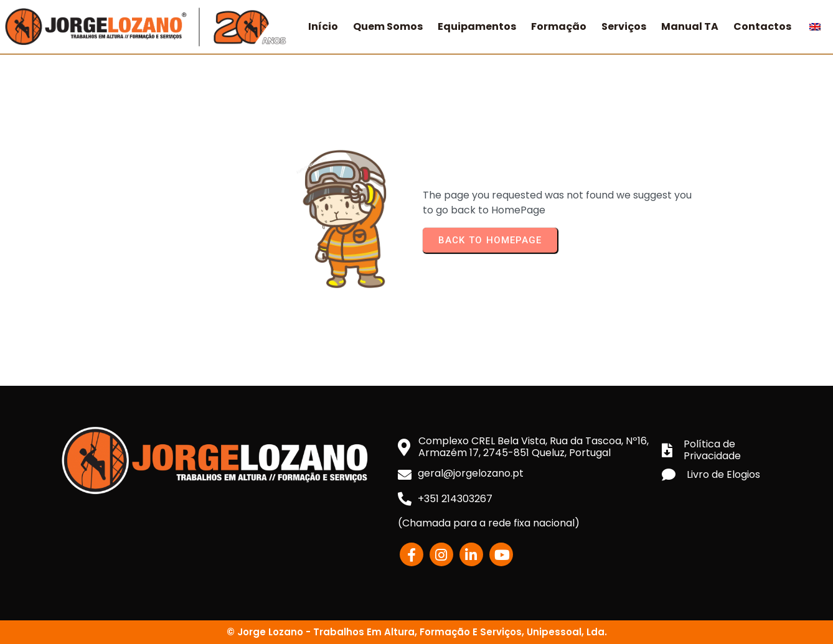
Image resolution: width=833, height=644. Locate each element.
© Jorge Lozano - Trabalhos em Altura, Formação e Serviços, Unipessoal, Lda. (417, 632)
